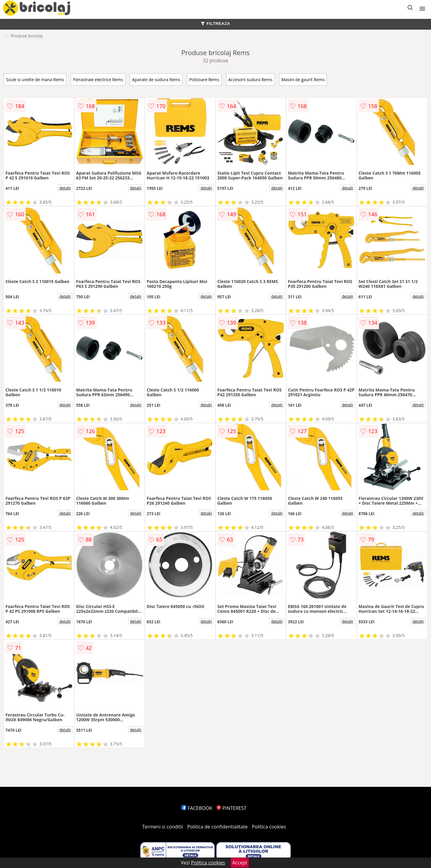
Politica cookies (269, 827)
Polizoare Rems (204, 80)
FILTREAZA (215, 24)
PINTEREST (231, 808)
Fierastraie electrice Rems (98, 80)
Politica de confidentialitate (218, 827)
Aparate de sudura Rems (156, 80)
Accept (240, 863)
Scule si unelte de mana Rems (35, 80)
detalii (65, 188)
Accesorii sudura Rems (250, 80)
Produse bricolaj (27, 36)
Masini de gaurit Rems (303, 80)
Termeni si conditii (163, 827)
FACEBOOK (197, 808)
